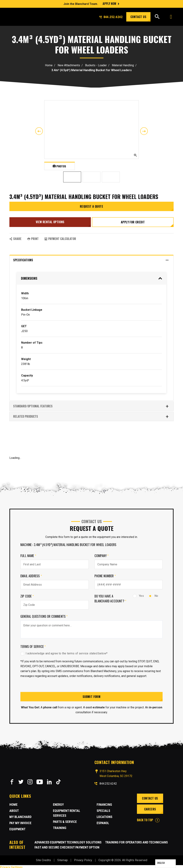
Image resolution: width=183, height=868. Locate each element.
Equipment (17, 828)
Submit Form (91, 695)
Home (49, 65)
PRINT (33, 237)
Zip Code (27, 595)
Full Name (28, 554)
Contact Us (138, 17)
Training (60, 826)
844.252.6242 (111, 17)
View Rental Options (50, 221)
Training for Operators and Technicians (136, 841)
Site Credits (43, 859)
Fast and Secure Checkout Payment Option (67, 846)
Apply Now (109, 4)
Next (144, 131)
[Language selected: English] (165, 864)
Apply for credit (133, 221)
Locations (105, 815)
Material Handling (123, 65)
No (153, 594)
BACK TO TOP (148, 819)
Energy (58, 803)
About (14, 809)
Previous (39, 131)
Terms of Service (33, 645)
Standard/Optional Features (91, 405)
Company (102, 554)
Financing (104, 803)
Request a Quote (91, 206)
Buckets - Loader (96, 65)
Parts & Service (65, 820)
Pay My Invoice (20, 822)
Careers (150, 808)
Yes (138, 594)
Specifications (91, 259)
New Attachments (69, 65)
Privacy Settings (11, 866)
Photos (60, 166)
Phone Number (105, 574)
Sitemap (63, 859)
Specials (103, 809)
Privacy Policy (83, 859)
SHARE (15, 237)
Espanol (103, 822)
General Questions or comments (44, 615)
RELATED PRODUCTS (91, 415)
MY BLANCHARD (20, 815)
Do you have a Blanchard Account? (110, 597)
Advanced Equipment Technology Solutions (68, 841)
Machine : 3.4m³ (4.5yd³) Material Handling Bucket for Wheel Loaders (68, 543)
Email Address (31, 574)
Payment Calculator (60, 237)
